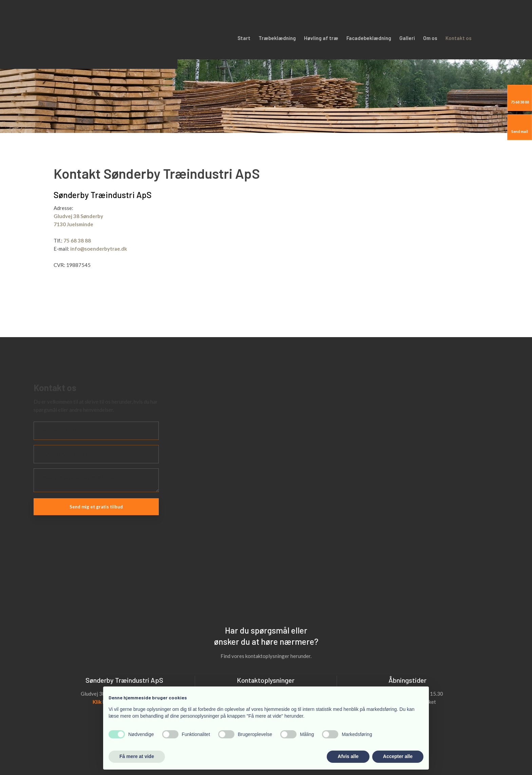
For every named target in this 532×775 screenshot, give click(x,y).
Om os (430, 38)
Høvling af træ (321, 38)
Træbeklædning (277, 38)
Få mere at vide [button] (137, 756)
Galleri (407, 38)
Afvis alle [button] (348, 756)
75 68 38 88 (77, 240)
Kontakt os (459, 38)
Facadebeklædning (369, 38)
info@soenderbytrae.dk (99, 249)
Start (244, 38)
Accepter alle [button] (398, 756)
